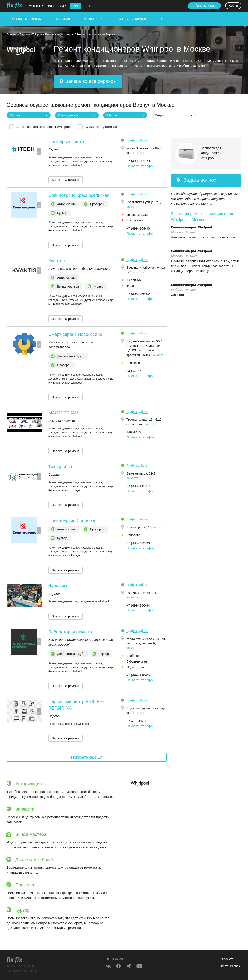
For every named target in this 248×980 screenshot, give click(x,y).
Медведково (135, 667)
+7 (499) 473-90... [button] (139, 543)
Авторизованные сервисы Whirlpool (43, 127)
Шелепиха (134, 280)
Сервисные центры (27, 19)
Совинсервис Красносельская (79, 195)
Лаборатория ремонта (71, 632)
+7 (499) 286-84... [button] (139, 605)
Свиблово (133, 535)
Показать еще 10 (87, 757)
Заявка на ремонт (132, 19)
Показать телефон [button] (140, 166)
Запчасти (63, 19)
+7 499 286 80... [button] (138, 721)
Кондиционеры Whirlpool (191, 227)
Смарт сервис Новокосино (75, 334)
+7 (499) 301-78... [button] (139, 161)
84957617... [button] (135, 371)
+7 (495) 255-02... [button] (139, 294)
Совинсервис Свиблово (72, 520)
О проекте (226, 959)
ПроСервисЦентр (66, 141)
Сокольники (135, 220)
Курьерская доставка (101, 127)
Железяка (58, 586)
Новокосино (135, 363)
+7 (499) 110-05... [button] (139, 675)
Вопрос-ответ (94, 19)
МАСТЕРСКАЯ (63, 413)
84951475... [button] (135, 432)
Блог (164, 19)
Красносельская (138, 215)
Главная (12, 34)
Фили (130, 286)
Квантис (57, 261)
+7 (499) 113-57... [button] (139, 486)
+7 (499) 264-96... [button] (139, 228)
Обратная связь (230, 966)
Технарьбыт (60, 467)
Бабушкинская (137, 661)
